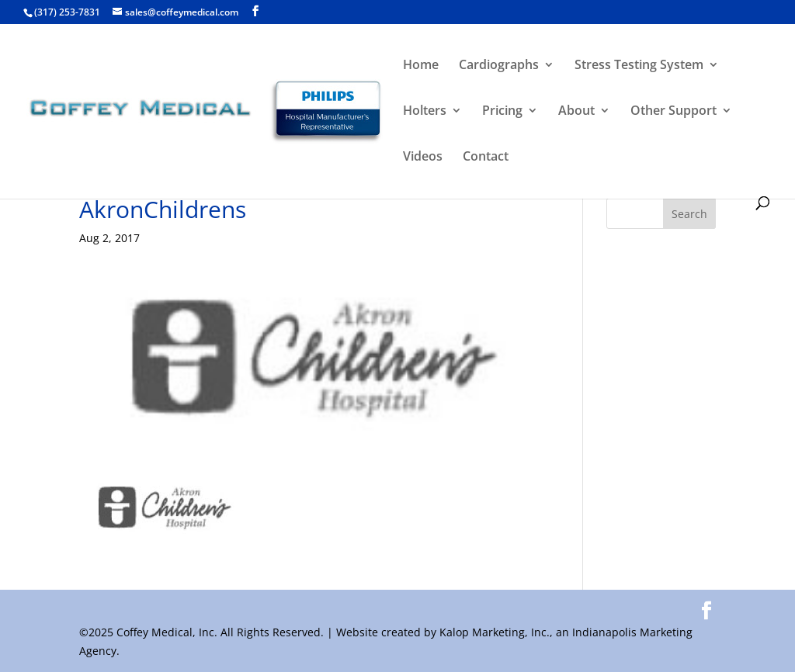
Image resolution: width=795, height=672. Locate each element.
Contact (486, 158)
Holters (425, 112)
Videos (423, 158)
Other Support (673, 112)
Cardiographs (499, 66)
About (576, 112)
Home (421, 66)
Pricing (502, 112)
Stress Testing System (639, 66)
